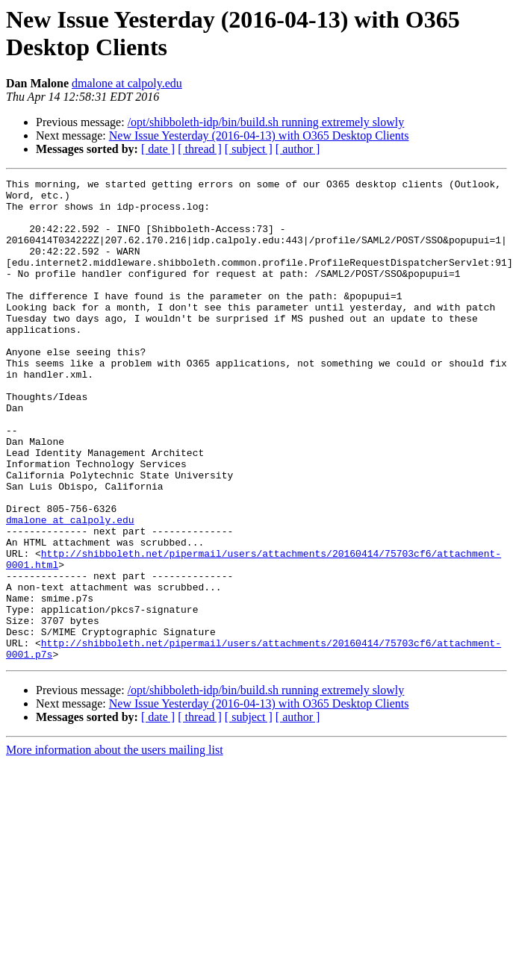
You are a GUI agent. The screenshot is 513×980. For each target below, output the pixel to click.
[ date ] (158, 149)
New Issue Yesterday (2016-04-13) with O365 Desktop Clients (259, 135)
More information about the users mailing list (115, 846)
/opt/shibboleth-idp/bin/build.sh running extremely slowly (266, 122)
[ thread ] (200, 149)
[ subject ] (249, 149)
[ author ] (298, 149)
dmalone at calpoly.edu (127, 83)
